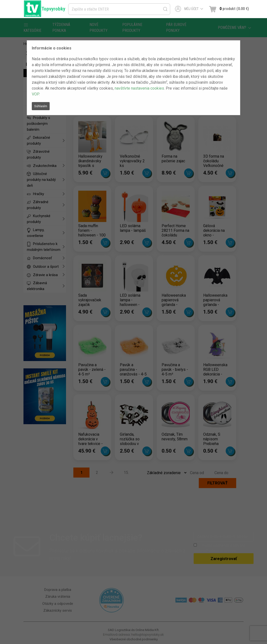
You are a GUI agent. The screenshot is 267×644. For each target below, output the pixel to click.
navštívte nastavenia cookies (139, 88)
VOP (35, 94)
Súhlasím (41, 106)
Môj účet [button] (189, 9)
